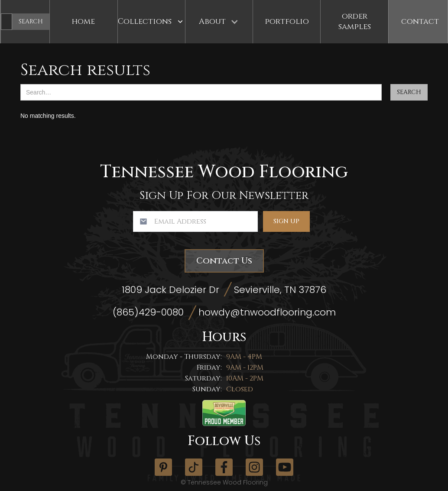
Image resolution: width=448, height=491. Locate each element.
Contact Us (224, 261)
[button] (151, 22)
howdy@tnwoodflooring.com (267, 312)
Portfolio (287, 21)
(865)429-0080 (148, 312)
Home (83, 21)
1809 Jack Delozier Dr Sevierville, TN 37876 (224, 290)
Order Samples (355, 21)
